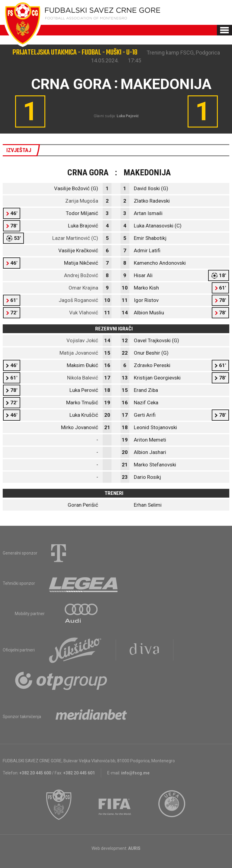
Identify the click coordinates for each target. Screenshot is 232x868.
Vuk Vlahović (84, 313)
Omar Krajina (83, 288)
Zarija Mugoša (82, 201)
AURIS (134, 848)
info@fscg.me (135, 773)
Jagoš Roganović (78, 300)
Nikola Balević (83, 378)
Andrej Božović (81, 275)
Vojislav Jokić (82, 340)
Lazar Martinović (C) (75, 238)
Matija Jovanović (79, 353)
